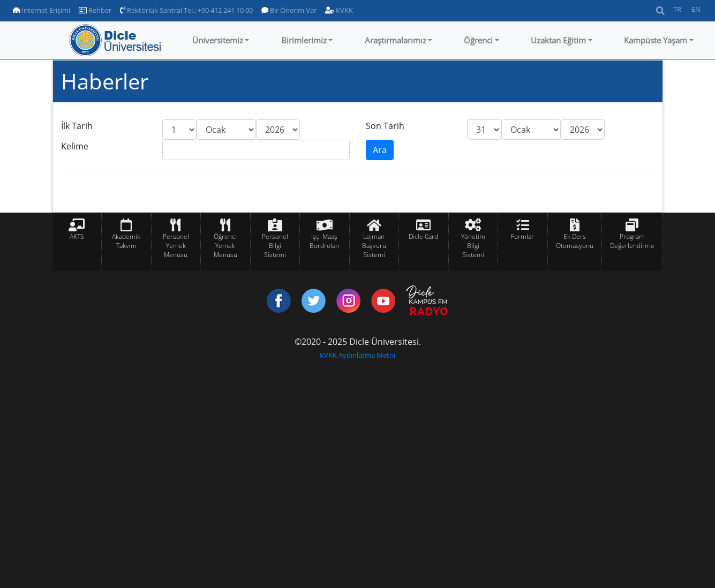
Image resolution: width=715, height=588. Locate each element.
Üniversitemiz (218, 40)
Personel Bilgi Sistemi (275, 246)
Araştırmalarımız (396, 40)
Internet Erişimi (42, 10)
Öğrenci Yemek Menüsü (225, 246)
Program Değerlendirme (632, 241)
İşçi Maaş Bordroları (325, 241)
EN (696, 9)
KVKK (339, 10)
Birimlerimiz (304, 40)
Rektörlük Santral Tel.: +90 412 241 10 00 (186, 10)
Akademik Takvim (126, 241)
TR (677, 9)
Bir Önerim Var (289, 10)
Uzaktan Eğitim (558, 40)
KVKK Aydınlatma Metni (357, 355)
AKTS (77, 236)
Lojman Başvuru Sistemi (374, 246)
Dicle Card (423, 236)
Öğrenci (478, 40)
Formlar (522, 236)
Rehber (95, 10)
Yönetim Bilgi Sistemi (473, 246)
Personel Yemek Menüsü (176, 246)
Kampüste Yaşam (656, 40)
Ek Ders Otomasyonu (575, 241)
